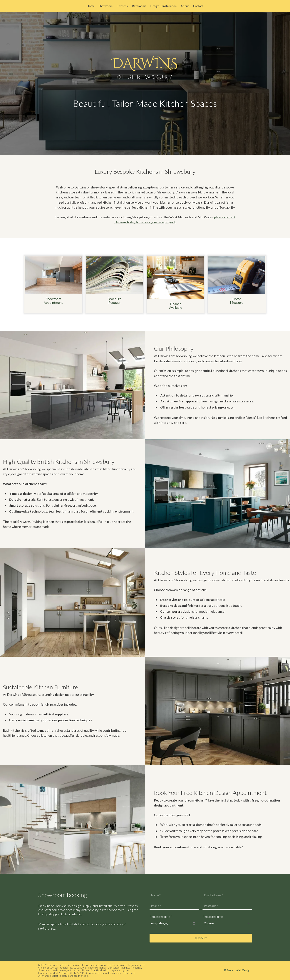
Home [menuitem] (91, 6)
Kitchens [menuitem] (122, 6)
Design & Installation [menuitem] (163, 6)
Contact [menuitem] (198, 6)
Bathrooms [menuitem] (139, 6)
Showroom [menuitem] (106, 6)
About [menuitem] (185, 6)
